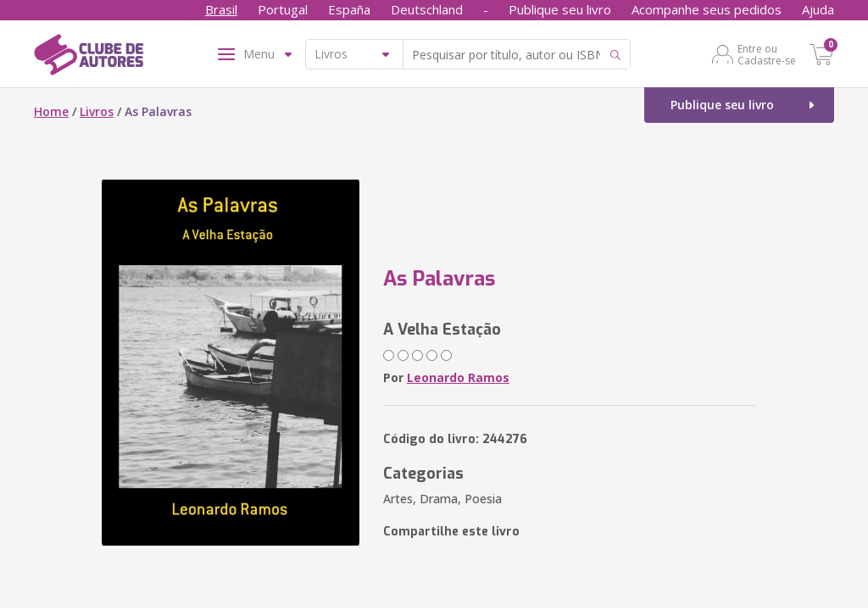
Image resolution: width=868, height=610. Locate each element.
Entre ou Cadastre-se (767, 54)
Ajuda (818, 9)
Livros (97, 111)
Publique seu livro (560, 9)
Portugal (283, 9)
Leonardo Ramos (458, 377)
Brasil (221, 9)
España (349, 9)
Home (51, 111)
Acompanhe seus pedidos (707, 9)
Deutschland (427, 9)
